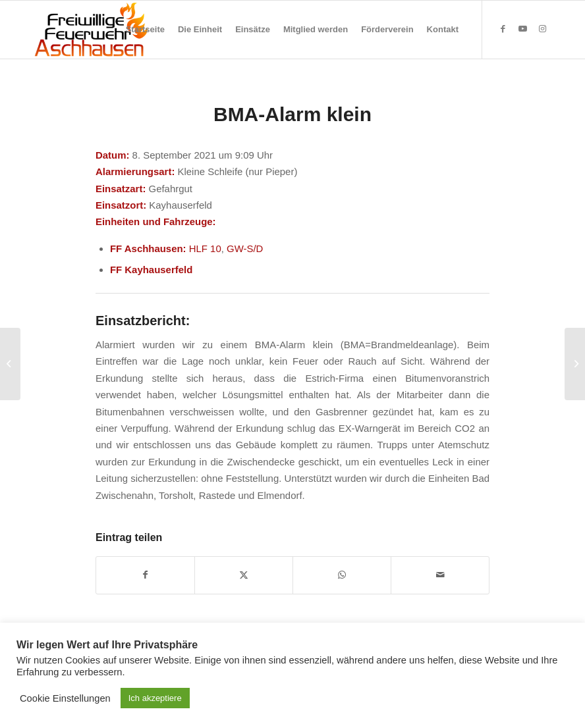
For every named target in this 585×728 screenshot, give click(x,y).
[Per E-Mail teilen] (440, 575)
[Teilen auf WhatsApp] (342, 575)
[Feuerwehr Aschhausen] (92, 30)
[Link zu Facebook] (503, 29)
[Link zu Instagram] (542, 29)
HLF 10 (205, 248)
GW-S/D (245, 248)
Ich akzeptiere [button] (155, 698)
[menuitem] (145, 30)
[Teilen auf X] (244, 575)
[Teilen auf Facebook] (145, 575)
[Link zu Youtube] (522, 29)
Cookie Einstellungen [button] (65, 698)
